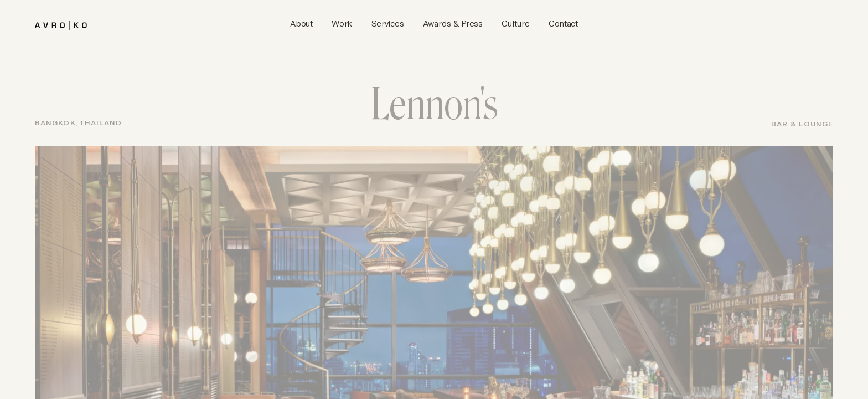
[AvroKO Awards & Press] (453, 24)
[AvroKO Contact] (563, 24)
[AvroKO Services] (388, 24)
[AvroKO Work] (342, 24)
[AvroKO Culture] (515, 24)
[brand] (61, 24)
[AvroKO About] (301, 24)
